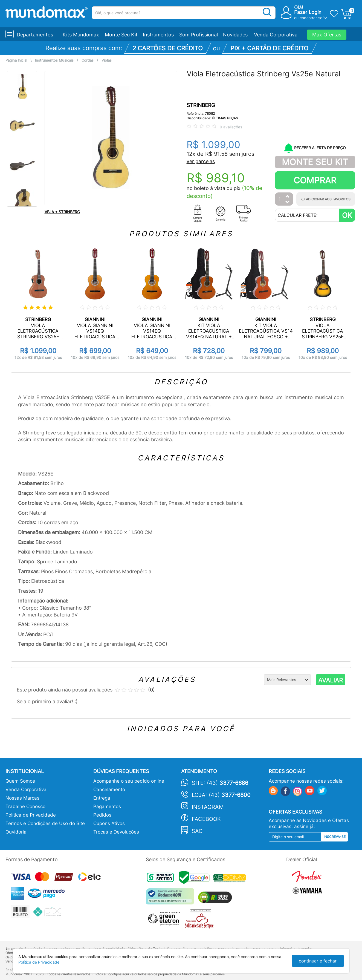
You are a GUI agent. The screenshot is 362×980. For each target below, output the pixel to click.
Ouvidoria (16, 832)
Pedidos (102, 815)
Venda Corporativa (276, 35)
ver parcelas (201, 161)
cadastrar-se (311, 18)
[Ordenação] (287, 680)
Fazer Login (308, 12)
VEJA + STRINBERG (62, 212)
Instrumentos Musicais (54, 60)
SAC (197, 831)
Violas (107, 60)
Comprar (315, 180)
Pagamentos (107, 806)
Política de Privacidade (31, 815)
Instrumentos (158, 35)
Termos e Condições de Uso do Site (45, 823)
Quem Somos (20, 781)
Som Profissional (199, 35)
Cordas (88, 60)
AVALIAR (331, 680)
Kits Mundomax (81, 35)
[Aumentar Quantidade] (288, 197)
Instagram (208, 807)
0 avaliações (231, 127)
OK (347, 215)
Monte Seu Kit (121, 35)
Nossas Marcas (22, 798)
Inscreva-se (335, 837)
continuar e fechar (318, 961)
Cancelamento (109, 789)
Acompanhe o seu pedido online (129, 781)
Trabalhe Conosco (25, 806)
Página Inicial (16, 60)
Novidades (235, 35)
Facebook (206, 819)
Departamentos (35, 35)
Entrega (102, 798)
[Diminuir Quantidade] (288, 202)
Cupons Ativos (109, 823)
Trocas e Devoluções (116, 832)
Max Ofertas (327, 35)
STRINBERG (201, 105)
